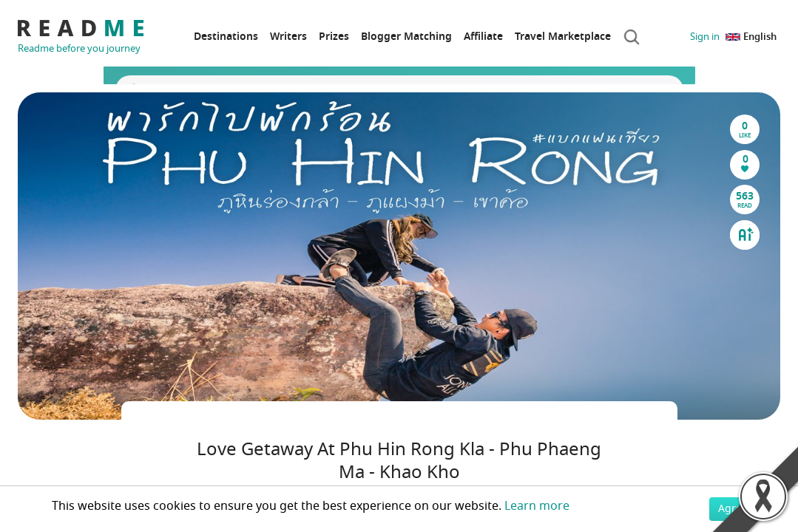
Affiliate (483, 37)
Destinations (226, 37)
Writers (288, 37)
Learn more (537, 506)
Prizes (334, 37)
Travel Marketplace (563, 37)
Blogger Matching (406, 37)
